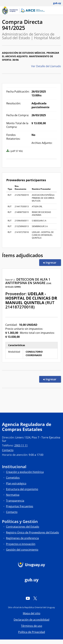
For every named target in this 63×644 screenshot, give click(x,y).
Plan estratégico (16, 483)
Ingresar (52, 262)
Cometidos (13, 478)
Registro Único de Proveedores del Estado (32, 532)
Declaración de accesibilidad (31, 620)
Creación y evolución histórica (25, 472)
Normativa (13, 495)
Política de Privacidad (32, 632)
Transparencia (15, 501)
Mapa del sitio (32, 613)
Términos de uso (32, 626)
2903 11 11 (21, 445)
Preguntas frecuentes (20, 506)
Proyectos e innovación (21, 544)
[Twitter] (35, 598)
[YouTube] (28, 598)
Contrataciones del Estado (23, 527)
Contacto (8, 450)
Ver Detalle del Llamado (46, 66)
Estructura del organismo (22, 489)
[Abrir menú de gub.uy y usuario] (55, 3)
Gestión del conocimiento (22, 550)
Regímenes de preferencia (22, 538)
